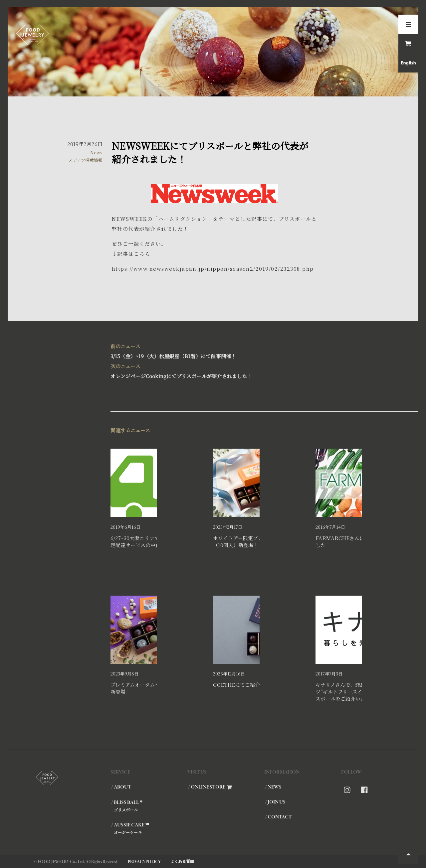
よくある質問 (182, 861)
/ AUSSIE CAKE (149, 828)
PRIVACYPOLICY (144, 862)
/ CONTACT (278, 817)
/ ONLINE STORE (210, 787)
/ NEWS (273, 787)
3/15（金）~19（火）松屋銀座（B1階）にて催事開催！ (213, 350)
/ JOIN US (275, 802)
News (96, 152)
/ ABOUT (121, 787)
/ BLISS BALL (149, 806)
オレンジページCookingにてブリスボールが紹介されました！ (213, 370)
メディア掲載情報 (85, 160)
